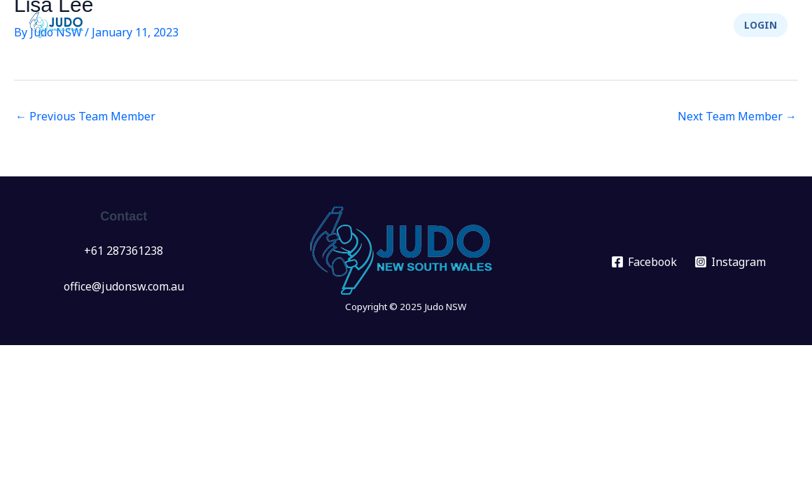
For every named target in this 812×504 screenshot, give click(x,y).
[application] (337, 25)
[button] (761, 25)
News (257, 25)
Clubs (388, 25)
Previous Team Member (85, 116)
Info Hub (462, 25)
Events (319, 25)
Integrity (629, 25)
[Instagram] (730, 262)
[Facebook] (644, 262)
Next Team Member (737, 116)
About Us (546, 25)
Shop (695, 25)
